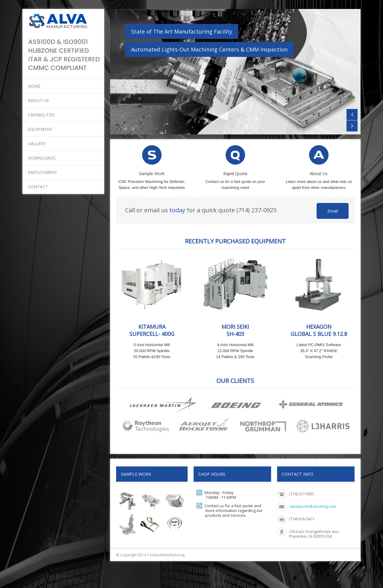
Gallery (37, 144)
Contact (38, 187)
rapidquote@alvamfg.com (313, 506)
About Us (38, 100)
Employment (42, 172)
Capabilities (41, 115)
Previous (352, 115)
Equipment (40, 129)
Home (34, 86)
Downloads (42, 158)
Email (333, 211)
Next (352, 126)
